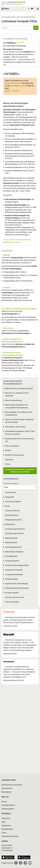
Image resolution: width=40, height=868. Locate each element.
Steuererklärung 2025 (18, 86)
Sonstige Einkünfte (12, 561)
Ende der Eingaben (12, 602)
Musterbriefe (6, 792)
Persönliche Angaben (13, 502)
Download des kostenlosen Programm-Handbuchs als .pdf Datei (20, 471)
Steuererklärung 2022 (13, 83)
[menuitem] (30, 9)
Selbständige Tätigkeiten (14, 552)
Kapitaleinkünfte (11, 538)
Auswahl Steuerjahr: (11, 483)
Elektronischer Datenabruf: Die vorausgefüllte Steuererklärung (17, 406)
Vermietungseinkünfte (13, 547)
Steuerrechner (7, 788)
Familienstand (10, 492)
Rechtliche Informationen (14, 455)
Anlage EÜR (9, 497)
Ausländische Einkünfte (14, 570)
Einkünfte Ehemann (12, 511)
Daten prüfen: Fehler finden (15, 427)
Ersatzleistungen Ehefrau (14, 533)
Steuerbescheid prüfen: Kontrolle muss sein (20, 440)
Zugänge (7, 287)
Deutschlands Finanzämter (12, 785)
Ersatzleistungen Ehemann (15, 529)
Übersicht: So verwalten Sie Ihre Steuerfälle (17, 394)
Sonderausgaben (11, 579)
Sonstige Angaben (12, 593)
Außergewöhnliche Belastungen (17, 588)
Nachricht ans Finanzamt (15, 597)
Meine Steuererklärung (13, 400)
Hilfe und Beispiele (12, 446)
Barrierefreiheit (7, 829)
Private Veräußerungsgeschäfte (17, 565)
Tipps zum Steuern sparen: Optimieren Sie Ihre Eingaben (19, 421)
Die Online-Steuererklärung (14, 4)
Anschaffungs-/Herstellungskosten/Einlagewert (19, 309)
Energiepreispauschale (13, 520)
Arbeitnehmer (10, 524)
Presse (8, 464)
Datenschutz (6, 826)
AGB (3, 822)
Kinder (7, 506)
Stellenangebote (8, 809)
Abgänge (7, 255)
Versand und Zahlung (10, 836)
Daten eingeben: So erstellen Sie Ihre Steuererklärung (19, 414)
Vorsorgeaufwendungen (14, 575)
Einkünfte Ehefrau (12, 515)
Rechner (8, 450)
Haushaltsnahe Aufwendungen (17, 584)
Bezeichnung (8, 328)
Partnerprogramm (8, 805)
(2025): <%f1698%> (12, 91)
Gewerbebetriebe (11, 556)
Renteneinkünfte (11, 543)
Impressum (9, 460)
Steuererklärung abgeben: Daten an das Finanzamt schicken (20, 433)
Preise (4, 833)
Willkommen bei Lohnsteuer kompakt (19, 388)
